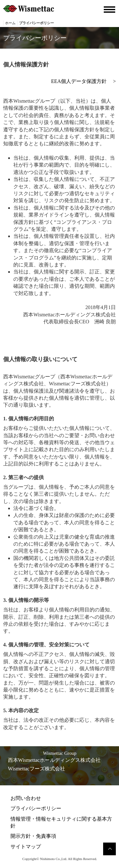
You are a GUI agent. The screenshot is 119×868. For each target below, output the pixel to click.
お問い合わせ (26, 798)
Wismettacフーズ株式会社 (36, 769)
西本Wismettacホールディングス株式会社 (54, 760)
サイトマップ (26, 847)
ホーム (10, 23)
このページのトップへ (109, 849)
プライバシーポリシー (36, 808)
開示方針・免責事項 (33, 836)
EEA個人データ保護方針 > (83, 81)
